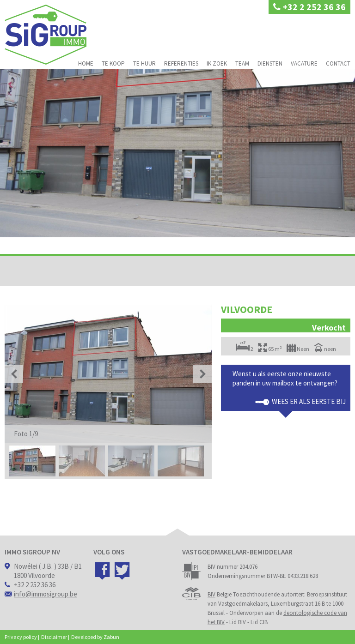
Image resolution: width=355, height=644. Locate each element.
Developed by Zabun (95, 637)
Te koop (113, 63)
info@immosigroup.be (46, 594)
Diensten (270, 63)
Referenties (181, 63)
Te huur (144, 63)
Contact (338, 63)
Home (86, 63)
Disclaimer (54, 637)
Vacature (304, 63)
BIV (211, 594)
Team (242, 63)
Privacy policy (21, 637)
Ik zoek (217, 63)
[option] (108, 374)
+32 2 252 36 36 (309, 7)
